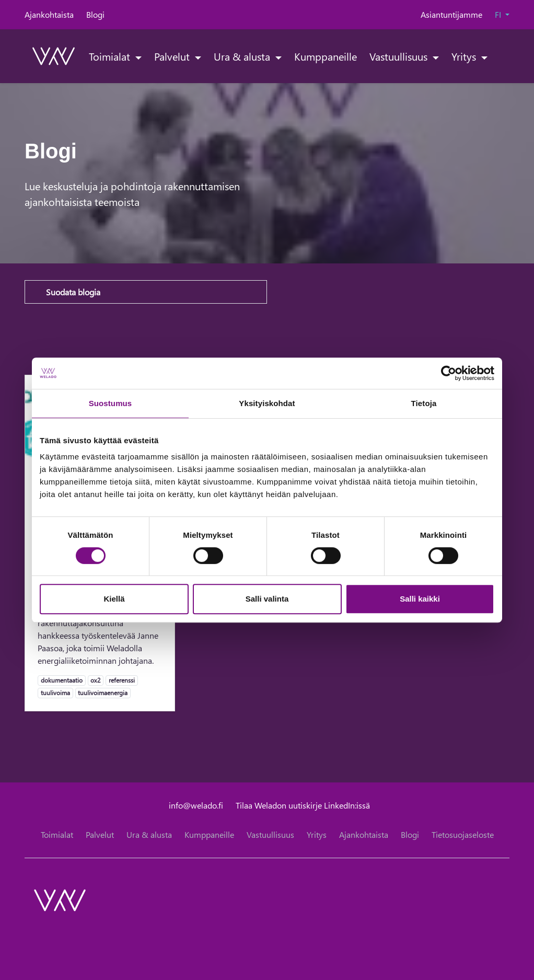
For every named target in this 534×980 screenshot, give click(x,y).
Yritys (465, 56)
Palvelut (173, 56)
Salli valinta (267, 599)
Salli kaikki (420, 599)
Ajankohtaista (49, 14)
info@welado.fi (196, 805)
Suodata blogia (73, 292)
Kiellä (114, 599)
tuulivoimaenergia (102, 693)
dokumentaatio (61, 680)
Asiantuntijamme (451, 14)
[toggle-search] (496, 56)
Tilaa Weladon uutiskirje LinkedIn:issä (303, 805)
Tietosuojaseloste (463, 834)
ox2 (95, 680)
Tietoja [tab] (424, 403)
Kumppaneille (326, 56)
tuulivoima (55, 693)
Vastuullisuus (400, 56)
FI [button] (499, 14)
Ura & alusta (243, 56)
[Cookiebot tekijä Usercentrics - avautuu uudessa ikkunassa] (449, 373)
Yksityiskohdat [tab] (267, 403)
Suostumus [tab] (111, 403)
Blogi (95, 14)
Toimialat (111, 56)
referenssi (121, 680)
